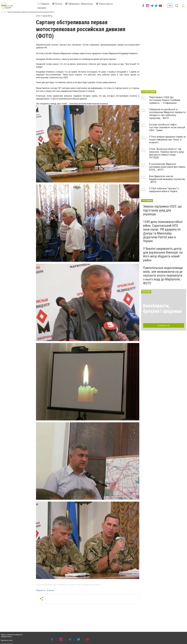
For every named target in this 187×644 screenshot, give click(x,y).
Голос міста (42, 8)
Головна (3, 12)
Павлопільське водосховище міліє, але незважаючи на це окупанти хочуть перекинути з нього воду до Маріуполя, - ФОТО (163, 275)
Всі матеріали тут (164, 325)
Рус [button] (170, 6)
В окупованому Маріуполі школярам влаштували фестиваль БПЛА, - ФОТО (167, 167)
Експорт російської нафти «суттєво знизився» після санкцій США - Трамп (167, 127)
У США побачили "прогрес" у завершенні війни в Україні (164, 190)
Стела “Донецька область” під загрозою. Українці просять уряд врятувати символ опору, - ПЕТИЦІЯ (166, 153)
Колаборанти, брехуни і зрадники (162, 308)
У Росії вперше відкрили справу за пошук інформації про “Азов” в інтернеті (167, 140)
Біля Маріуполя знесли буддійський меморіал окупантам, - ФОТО (167, 179)
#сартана (51, 590)
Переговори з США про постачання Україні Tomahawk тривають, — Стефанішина (165, 100)
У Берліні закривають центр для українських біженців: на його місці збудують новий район (163, 254)
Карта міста (104, 4)
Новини (43, 4)
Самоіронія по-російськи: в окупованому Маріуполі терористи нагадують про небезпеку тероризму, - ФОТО (167, 114)
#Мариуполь (41, 590)
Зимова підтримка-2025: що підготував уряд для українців (162, 210)
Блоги (57, 4)
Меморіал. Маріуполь (79, 4)
